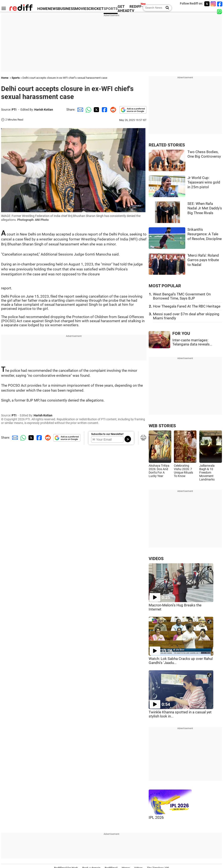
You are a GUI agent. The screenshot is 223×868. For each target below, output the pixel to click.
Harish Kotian (44, 110)
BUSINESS (66, 9)
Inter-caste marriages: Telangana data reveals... (192, 342)
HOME (43, 9)
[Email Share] (80, 110)
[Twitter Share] (96, 110)
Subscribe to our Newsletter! (107, 434)
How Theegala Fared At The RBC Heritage (187, 306)
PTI (14, 110)
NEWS (53, 9)
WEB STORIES (162, 426)
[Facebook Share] (104, 110)
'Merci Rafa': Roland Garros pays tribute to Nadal (203, 260)
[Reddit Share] (112, 110)
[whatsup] (220, 11)
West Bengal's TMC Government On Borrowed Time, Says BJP (182, 296)
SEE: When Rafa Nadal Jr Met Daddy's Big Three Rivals (205, 208)
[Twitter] (207, 4)
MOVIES (82, 9)
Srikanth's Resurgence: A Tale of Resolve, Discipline (205, 234)
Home (5, 78)
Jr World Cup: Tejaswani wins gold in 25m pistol (204, 182)
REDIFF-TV (136, 9)
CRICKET (96, 9)
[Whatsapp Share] (88, 110)
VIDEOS (156, 559)
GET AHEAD (124, 9)
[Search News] (166, 8)
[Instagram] (213, 4)
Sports (16, 78)
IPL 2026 (156, 818)
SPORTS (111, 9)
